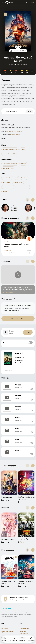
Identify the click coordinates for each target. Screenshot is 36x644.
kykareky (6, 241)
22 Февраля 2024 (16, 135)
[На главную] (9, 3)
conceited (27, 187)
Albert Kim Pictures (8, 168)
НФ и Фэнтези (17, 154)
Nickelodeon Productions (10, 164)
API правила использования (24, 633)
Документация (24, 629)
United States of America (14, 131)
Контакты (5, 629)
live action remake (8, 187)
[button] (33, 200)
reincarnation (6, 182)
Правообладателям (8, 632)
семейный (6, 154)
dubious (5, 191)
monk (17, 178)
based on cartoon (18, 182)
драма (23, 149)
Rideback (23, 164)
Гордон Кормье (14, 209)
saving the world (7, 178)
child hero (24, 178)
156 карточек (7, 250)
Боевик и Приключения (10, 149)
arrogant (19, 187)
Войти (33, 3)
